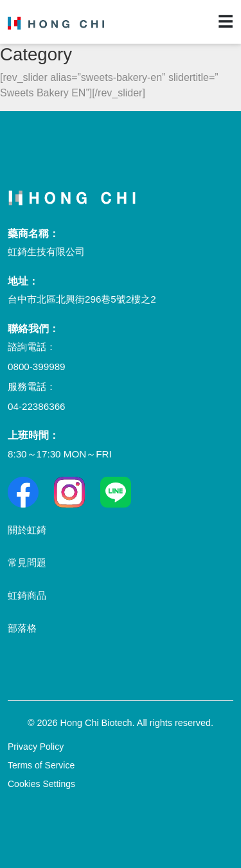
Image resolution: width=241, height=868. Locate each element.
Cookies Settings (41, 784)
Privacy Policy (36, 747)
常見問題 (27, 562)
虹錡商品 (27, 595)
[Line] (116, 492)
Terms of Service (41, 765)
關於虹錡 (27, 530)
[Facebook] (23, 492)
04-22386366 (37, 406)
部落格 (22, 628)
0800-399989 (37, 367)
